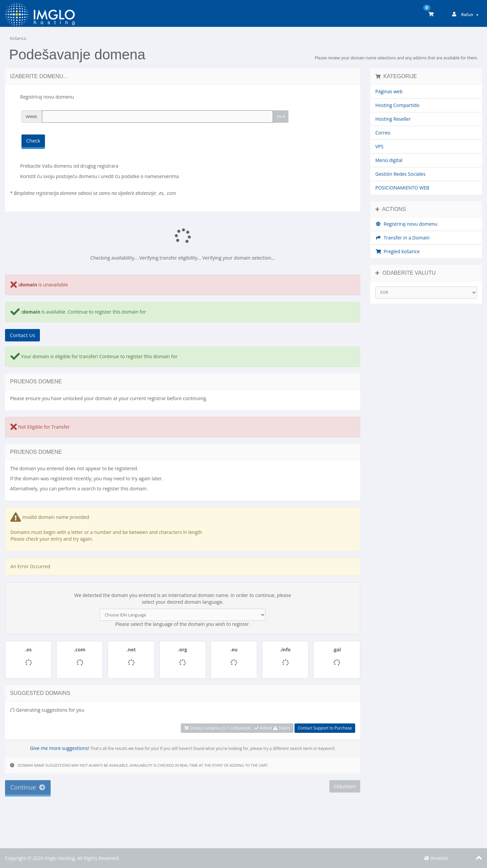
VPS (379, 146)
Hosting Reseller (393, 119)
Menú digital (389, 160)
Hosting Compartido (397, 105)
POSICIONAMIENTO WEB (402, 188)
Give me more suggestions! (59, 748)
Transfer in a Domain (402, 238)
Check (33, 141)
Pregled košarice (397, 251)
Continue (28, 787)
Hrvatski (436, 858)
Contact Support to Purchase (325, 728)
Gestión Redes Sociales (400, 174)
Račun (470, 15)
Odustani (345, 786)
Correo (383, 133)
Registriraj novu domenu (406, 224)
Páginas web (389, 91)
